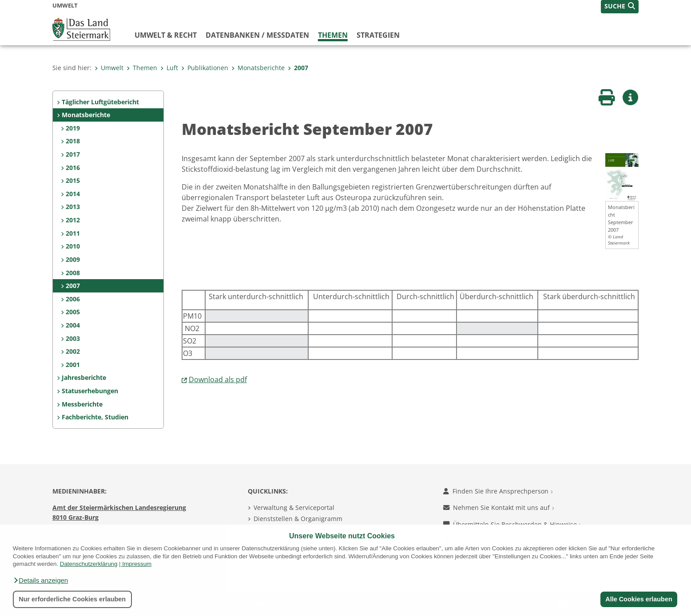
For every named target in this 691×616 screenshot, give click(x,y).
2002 (73, 351)
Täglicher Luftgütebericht (100, 102)
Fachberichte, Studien (95, 417)
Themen (333, 35)
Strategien (378, 35)
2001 (73, 365)
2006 (73, 299)
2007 (298, 68)
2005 (73, 312)
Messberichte (82, 404)
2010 (73, 246)
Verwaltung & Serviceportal (294, 507)
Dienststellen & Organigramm (298, 519)
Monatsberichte (258, 68)
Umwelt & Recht (166, 35)
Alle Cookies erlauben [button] (639, 599)
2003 (73, 338)
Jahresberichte (84, 377)
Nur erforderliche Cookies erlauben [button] (72, 599)
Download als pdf (218, 379)
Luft (169, 68)
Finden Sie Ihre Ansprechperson (498, 491)
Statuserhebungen (90, 391)
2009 (73, 259)
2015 (73, 180)
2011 (73, 233)
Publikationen (205, 68)
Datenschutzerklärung (89, 564)
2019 (73, 128)
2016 (73, 168)
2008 (73, 273)
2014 (73, 194)
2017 (73, 154)
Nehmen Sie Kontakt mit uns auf (499, 507)
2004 (73, 325)
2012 (73, 220)
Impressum (137, 564)
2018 (73, 141)
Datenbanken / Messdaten (257, 35)
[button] (40, 580)
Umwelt (109, 68)
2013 (73, 207)
